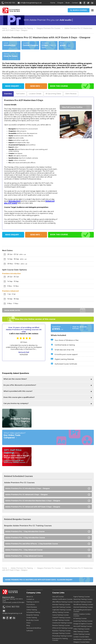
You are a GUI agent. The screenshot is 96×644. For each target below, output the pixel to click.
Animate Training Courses (61, 597)
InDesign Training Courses (61, 625)
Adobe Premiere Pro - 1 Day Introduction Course (25, 523)
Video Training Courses (81, 621)
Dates (55, 84)
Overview (8, 84)
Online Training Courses (82, 626)
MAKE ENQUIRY (13, 76)
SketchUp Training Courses (83, 591)
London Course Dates (81, 629)
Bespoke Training (33, 607)
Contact (75, 3)
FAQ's (28, 615)
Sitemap (84, 641)
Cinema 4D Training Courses (62, 615)
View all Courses (58, 589)
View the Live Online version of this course (35, 309)
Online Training (32, 602)
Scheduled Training (33, 604)
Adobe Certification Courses (62, 591)
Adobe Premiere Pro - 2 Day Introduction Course (25, 529)
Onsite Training (32, 610)
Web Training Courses (81, 624)
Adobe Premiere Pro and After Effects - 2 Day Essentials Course (32, 535)
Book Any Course (33, 612)
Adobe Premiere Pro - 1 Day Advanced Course (24, 542)
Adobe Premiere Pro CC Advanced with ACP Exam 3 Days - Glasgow (33, 498)
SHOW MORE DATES (12, 300)
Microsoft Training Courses (83, 618)
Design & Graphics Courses (83, 616)
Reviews (73, 84)
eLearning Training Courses (83, 613)
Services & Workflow (34, 620)
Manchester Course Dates (83, 631)
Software (30, 623)
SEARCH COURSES (79, 10)
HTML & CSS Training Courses (63, 620)
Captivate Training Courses (62, 602)
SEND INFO (36, 76)
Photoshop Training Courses (62, 628)
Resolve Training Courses (61, 618)
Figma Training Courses (82, 589)
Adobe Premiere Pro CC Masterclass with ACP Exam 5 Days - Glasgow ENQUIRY (39, 572)
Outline (21, 84)
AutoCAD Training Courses (62, 599)
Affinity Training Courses (61, 604)
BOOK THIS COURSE (60, 76)
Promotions (31, 597)
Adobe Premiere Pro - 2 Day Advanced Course (24, 548)
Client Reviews (32, 599)
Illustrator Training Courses (61, 623)
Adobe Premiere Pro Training (22, 28)
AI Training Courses (80, 611)
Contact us (30, 591)
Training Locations (33, 594)
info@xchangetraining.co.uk (29, 3)
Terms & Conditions (58, 641)
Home (53, 3)
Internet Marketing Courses (83, 599)
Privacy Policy (73, 641)
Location (36, 84)
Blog (28, 618)
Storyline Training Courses (82, 594)
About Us (30, 589)
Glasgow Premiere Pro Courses (49, 28)
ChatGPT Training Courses (61, 610)
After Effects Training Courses (63, 594)
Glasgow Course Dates (81, 634)
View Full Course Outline (72, 97)
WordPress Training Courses (83, 597)
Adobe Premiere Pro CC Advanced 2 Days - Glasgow (27, 485)
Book (68, 3)
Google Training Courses (61, 612)
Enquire (60, 3)
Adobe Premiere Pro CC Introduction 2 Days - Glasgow (28, 479)
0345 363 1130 (8, 3)
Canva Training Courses (60, 607)
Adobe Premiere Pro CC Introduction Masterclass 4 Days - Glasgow (33, 491)
